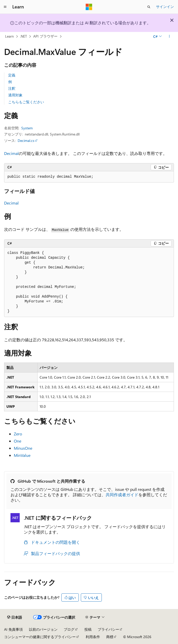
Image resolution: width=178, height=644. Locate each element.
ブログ (69, 629)
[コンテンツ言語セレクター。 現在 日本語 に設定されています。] (15, 617)
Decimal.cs (26, 140)
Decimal (11, 153)
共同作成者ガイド (122, 495)
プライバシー (108, 629)
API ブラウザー (45, 36)
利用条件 (93, 637)
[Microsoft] (89, 7)
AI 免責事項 (13, 629)
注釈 (12, 88)
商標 (110, 637)
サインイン (165, 7)
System (27, 128)
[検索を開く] (149, 7)
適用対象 (15, 95)
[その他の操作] (169, 37)
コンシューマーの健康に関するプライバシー (40, 637)
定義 (12, 75)
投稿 (88, 629)
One (18, 441)
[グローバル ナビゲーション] (5, 7)
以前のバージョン (43, 629)
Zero (18, 434)
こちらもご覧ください (26, 102)
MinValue (22, 455)
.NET (23, 36)
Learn (9, 36)
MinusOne (23, 448)
